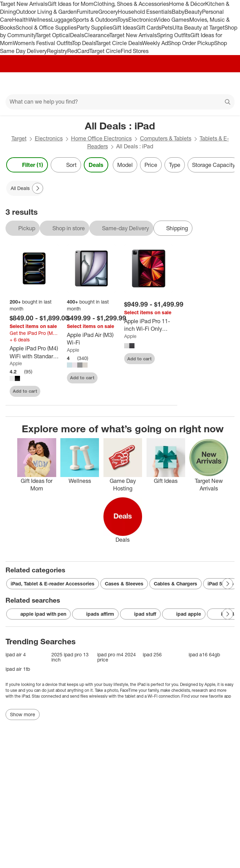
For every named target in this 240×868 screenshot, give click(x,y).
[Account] (208, 83)
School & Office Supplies (46, 28)
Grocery (108, 12)
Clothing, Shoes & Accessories (131, 4)
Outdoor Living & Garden (46, 12)
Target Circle (105, 51)
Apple (16, 363)
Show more (23, 714)
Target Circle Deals (119, 43)
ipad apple (184, 614)
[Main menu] (14, 83)
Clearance (97, 35)
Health (20, 20)
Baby (178, 12)
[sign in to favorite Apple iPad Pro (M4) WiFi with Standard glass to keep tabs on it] (49, 390)
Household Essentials (145, 12)
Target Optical (53, 35)
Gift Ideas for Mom (71, 4)
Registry (57, 51)
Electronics (142, 20)
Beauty (193, 12)
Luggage (62, 20)
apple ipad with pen (38, 614)
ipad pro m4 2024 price (117, 657)
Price (151, 165)
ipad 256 (152, 654)
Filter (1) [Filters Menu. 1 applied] (27, 165)
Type (175, 165)
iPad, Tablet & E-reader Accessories (53, 584)
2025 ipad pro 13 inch (70, 657)
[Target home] (120, 83)
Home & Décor (187, 4)
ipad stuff (140, 614)
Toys (123, 20)
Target (19, 138)
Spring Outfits (174, 35)
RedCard (78, 51)
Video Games (173, 20)
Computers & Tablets (166, 138)
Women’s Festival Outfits (42, 43)
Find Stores (135, 51)
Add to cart (25, 391)
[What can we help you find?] (120, 102)
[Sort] (66, 165)
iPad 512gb (221, 584)
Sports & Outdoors (95, 20)
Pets (167, 28)
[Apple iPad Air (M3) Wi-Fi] (91, 339)
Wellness (40, 20)
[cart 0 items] (226, 83)
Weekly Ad (155, 43)
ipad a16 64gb (204, 654)
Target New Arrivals (24, 4)
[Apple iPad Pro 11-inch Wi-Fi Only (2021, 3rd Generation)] (149, 325)
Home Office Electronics (101, 138)
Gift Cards (149, 28)
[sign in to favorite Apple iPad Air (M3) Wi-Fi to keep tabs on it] (106, 377)
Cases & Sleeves (124, 584)
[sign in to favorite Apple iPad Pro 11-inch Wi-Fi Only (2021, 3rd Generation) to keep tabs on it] (163, 357)
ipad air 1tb (18, 669)
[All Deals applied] (25, 188)
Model (125, 165)
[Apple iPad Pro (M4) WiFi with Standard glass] (34, 352)
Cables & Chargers (176, 584)
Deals (77, 35)
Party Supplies (94, 28)
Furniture (87, 12)
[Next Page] (38, 188)
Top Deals (84, 43)
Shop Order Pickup (191, 43)
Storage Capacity (214, 165)
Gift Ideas (124, 28)
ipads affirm (95, 614)
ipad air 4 (16, 654)
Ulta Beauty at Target (198, 28)
